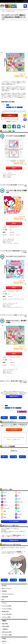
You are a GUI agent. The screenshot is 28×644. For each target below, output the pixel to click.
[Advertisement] (14, 37)
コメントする (14, 430)
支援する (4, 641)
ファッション (5, 508)
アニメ (18, 493)
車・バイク (19, 502)
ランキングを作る (7, 609)
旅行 (17, 505)
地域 (17, 517)
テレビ (18, 499)
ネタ (3, 514)
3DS (13, 107)
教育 (3, 517)
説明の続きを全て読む (8, 102)
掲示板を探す (6, 611)
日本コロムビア (20, 107)
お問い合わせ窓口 (7, 632)
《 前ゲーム (4, 418)
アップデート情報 (7, 635)
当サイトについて (7, 588)
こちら (21, 112)
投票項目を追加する (14, 540)
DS (15, 107)
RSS (3, 599)
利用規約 (4, 591)
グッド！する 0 (22, 412)
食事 (3, 511)
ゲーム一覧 (13, 418)
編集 (25, 120)
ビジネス (18, 514)
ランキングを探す (7, 606)
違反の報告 (5, 624)
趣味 (17, 508)
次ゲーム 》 (22, 418)
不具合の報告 (6, 626)
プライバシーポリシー (8, 594)
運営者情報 (5, 597)
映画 (3, 499)
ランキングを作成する (14, 521)
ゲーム (8, 105)
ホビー (4, 502)
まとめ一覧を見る (7, 614)
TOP (3, 11)
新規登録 (19, 552)
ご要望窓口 (5, 629)
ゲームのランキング (10, 11)
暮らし (18, 511)
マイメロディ (9, 107)
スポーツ (4, 505)
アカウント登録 (6, 617)
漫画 (3, 496)
